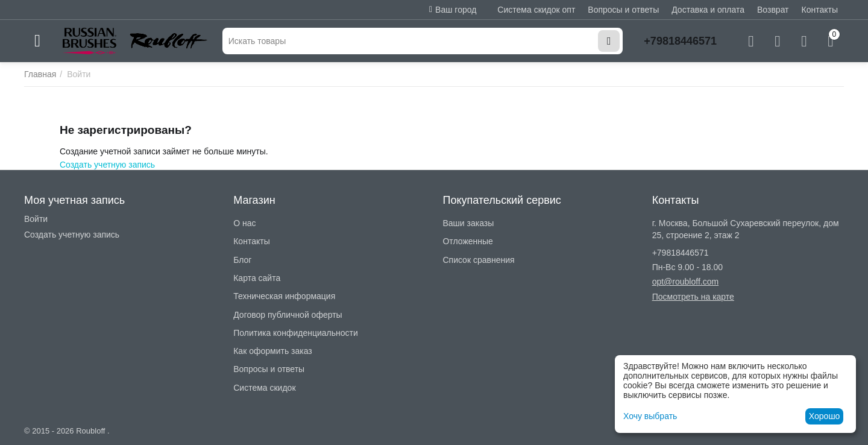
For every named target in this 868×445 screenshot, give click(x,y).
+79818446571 (680, 41)
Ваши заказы (468, 223)
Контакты (820, 10)
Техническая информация (284, 296)
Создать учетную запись (107, 165)
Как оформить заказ (273, 351)
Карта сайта (257, 278)
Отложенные (467, 241)
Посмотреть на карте (693, 297)
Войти (36, 219)
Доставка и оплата (708, 10)
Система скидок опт (536, 10)
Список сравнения (478, 260)
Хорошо (825, 416)
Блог (242, 260)
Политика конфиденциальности (296, 333)
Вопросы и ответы (623, 10)
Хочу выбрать (650, 416)
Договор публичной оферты (288, 315)
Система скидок (264, 388)
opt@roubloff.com (685, 282)
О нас (244, 223)
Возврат (773, 10)
